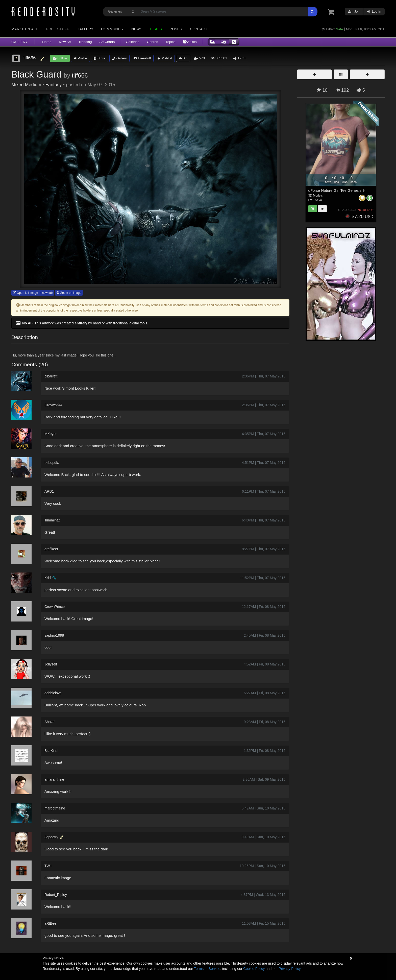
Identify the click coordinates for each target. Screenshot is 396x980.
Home (47, 42)
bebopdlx (52, 463)
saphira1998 (54, 635)
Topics (170, 42)
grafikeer (51, 549)
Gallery (85, 29)
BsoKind (51, 751)
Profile (80, 58)
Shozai (50, 722)
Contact (199, 29)
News (137, 29)
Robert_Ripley (56, 895)
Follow (60, 58)
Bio (183, 58)
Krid (48, 578)
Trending (85, 42)
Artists (190, 42)
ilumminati (52, 520)
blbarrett (51, 376)
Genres (152, 42)
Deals (156, 29)
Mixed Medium (26, 85)
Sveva (318, 200)
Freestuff (142, 58)
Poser (176, 29)
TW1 (48, 866)
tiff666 (80, 76)
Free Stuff (58, 29)
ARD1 (49, 491)
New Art (65, 42)
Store (100, 58)
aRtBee (50, 923)
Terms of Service (207, 969)
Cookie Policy (254, 969)
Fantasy (54, 85)
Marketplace (25, 29)
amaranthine (54, 779)
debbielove (53, 693)
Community (112, 29)
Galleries (132, 42)
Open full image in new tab (33, 293)
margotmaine (55, 808)
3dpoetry (51, 837)
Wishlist (165, 58)
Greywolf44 (53, 405)
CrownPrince (55, 607)
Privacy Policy (289, 969)
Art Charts (107, 42)
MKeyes (51, 434)
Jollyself (51, 664)
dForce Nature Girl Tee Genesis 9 (337, 190)
